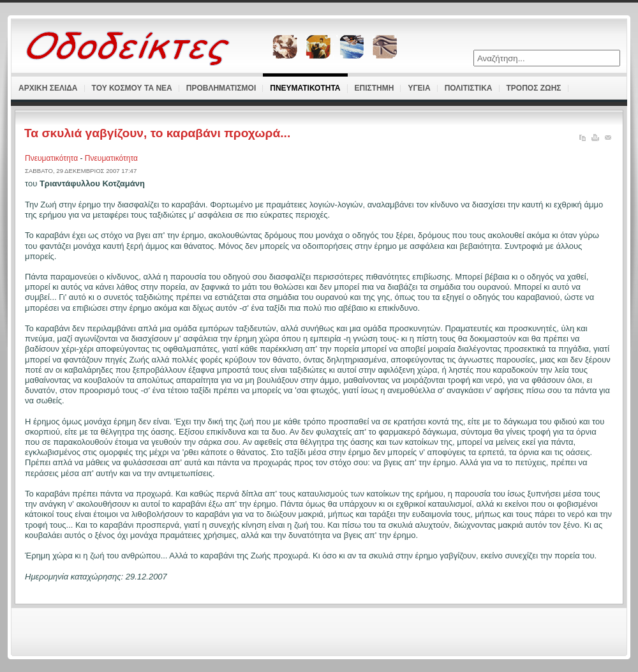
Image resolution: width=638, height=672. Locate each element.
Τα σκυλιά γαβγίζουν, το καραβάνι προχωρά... (157, 133)
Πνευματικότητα (52, 158)
